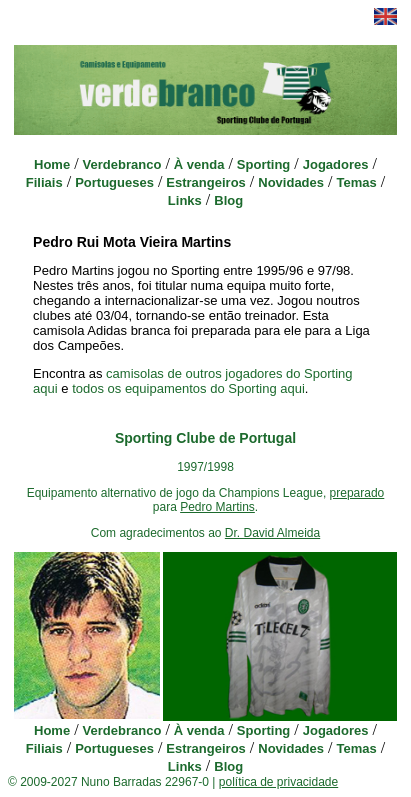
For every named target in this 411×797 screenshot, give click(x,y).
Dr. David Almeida (272, 533)
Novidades (291, 182)
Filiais (44, 182)
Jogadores (336, 164)
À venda (199, 164)
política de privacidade (278, 782)
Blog (228, 200)
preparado (357, 493)
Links (185, 200)
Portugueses (114, 182)
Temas (356, 182)
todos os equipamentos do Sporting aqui (188, 388)
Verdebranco (122, 164)
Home (52, 164)
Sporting (263, 164)
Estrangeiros (205, 182)
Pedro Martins (217, 507)
